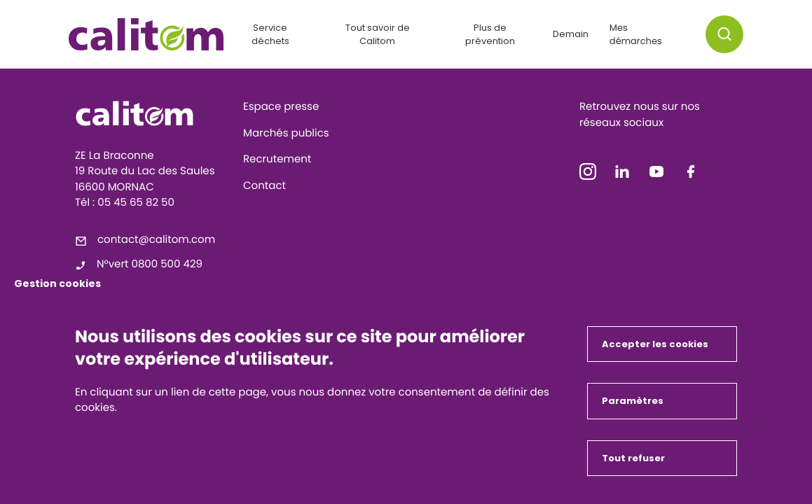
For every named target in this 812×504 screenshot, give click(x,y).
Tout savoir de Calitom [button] (378, 35)
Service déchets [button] (270, 35)
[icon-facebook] (691, 175)
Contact (264, 186)
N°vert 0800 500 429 (150, 264)
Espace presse (281, 107)
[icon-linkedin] (622, 175)
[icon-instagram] (588, 175)
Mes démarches (636, 35)
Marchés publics (286, 133)
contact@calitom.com (156, 240)
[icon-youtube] (656, 175)
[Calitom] (154, 113)
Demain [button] (571, 34)
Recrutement (277, 159)
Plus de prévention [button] (490, 35)
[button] (724, 34)
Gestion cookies (57, 283)
